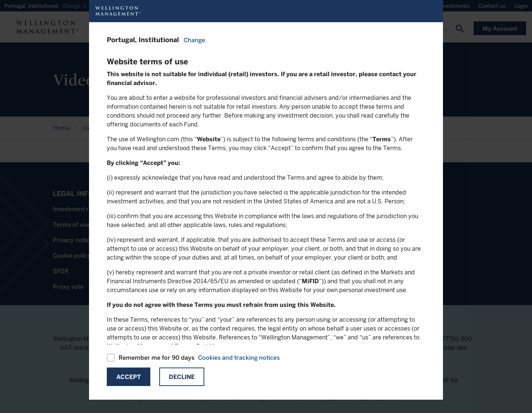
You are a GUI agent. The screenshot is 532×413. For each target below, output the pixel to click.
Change (194, 40)
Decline (182, 377)
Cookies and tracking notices (239, 358)
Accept (129, 377)
